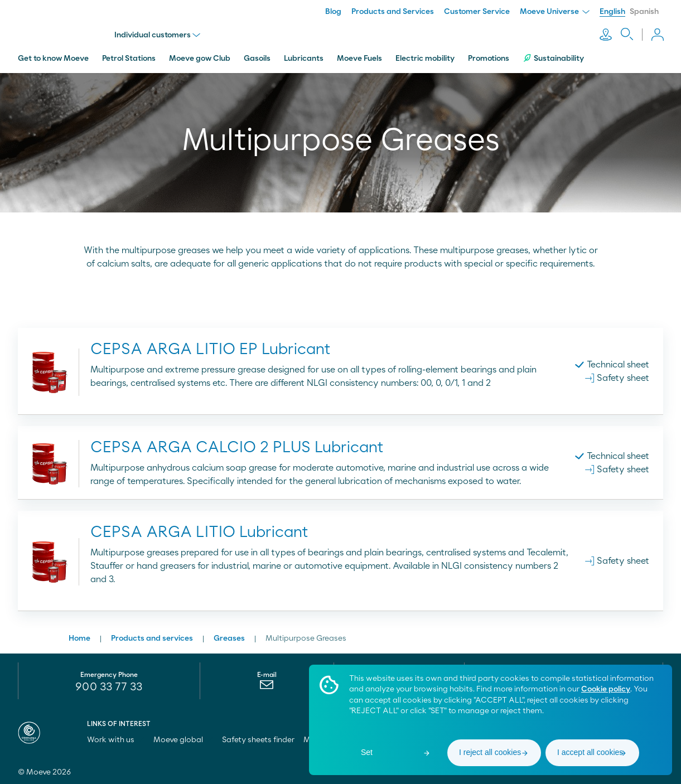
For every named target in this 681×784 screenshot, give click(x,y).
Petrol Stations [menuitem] (129, 57)
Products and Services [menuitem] (393, 12)
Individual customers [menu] (158, 35)
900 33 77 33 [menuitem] (109, 686)
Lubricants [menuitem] (304, 57)
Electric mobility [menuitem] (425, 57)
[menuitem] (267, 686)
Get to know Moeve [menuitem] (53, 57)
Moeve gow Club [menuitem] (200, 57)
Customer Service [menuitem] (477, 12)
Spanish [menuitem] (644, 12)
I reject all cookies (490, 752)
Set (367, 752)
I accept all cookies (590, 752)
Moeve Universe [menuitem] (555, 12)
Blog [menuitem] (333, 12)
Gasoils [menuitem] (257, 57)
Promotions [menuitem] (489, 57)
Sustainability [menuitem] (553, 57)
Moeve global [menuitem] (183, 739)
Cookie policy (606, 689)
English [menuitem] (612, 12)
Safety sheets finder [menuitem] (258, 739)
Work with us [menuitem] (116, 739)
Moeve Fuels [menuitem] (359, 57)
